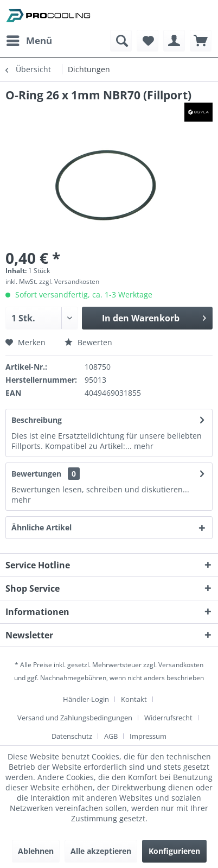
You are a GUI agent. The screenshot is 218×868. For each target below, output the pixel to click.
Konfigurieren (174, 851)
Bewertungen (36, 474)
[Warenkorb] (201, 41)
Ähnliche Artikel (41, 527)
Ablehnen (36, 851)
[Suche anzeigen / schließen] (121, 41)
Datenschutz (72, 736)
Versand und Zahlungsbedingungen (75, 718)
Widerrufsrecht (168, 718)
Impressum (148, 736)
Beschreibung (37, 420)
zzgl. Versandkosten (69, 281)
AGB (111, 736)
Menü (29, 39)
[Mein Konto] (174, 41)
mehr (143, 446)
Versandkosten (181, 665)
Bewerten (88, 342)
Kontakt (134, 699)
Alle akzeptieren (101, 851)
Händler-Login (86, 699)
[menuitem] (29, 41)
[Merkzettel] (148, 41)
